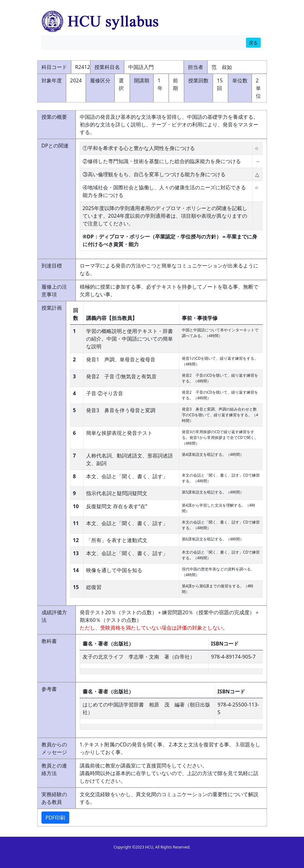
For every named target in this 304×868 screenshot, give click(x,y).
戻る (253, 43)
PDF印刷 (56, 818)
